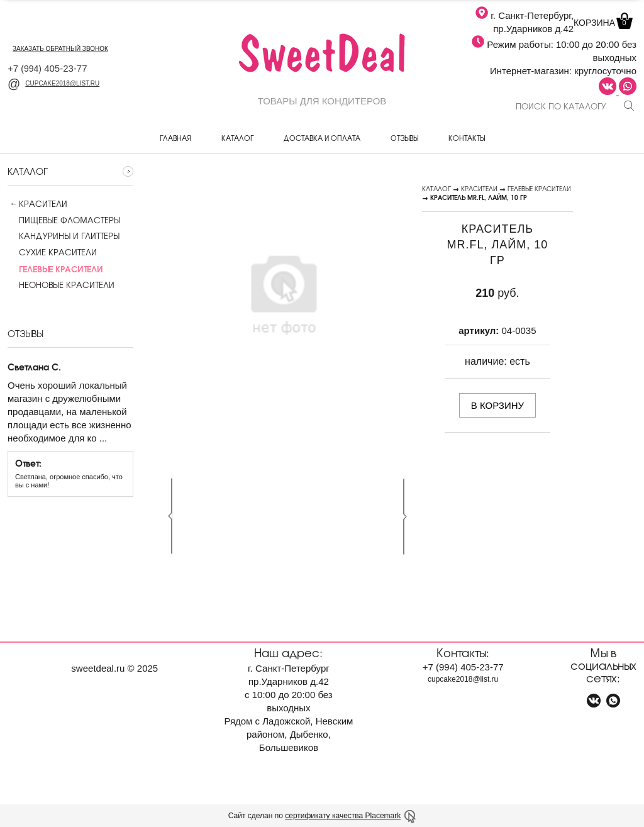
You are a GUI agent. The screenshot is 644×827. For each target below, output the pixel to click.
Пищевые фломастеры (64, 220)
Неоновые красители (61, 285)
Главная (175, 138)
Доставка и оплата (322, 138)
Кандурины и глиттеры (64, 236)
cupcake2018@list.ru (53, 83)
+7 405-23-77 (47, 68)
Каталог (237, 138)
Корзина (602, 23)
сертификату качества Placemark (343, 816)
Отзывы (404, 138)
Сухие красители (52, 252)
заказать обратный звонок (60, 49)
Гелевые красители (539, 188)
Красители (43, 204)
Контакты (467, 138)
